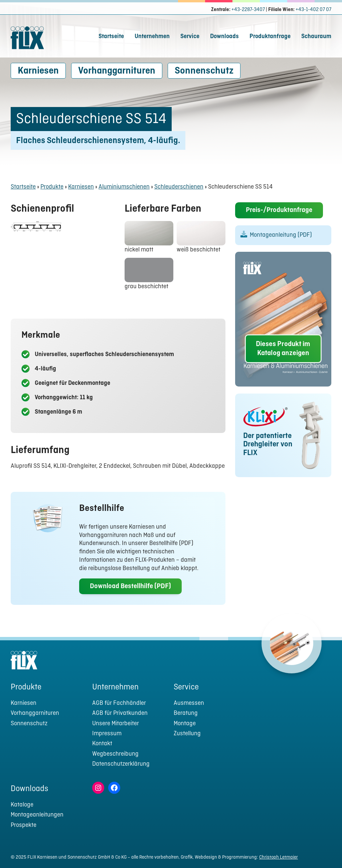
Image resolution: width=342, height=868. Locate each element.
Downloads (224, 37)
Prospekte (24, 825)
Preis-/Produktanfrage (279, 211)
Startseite (111, 37)
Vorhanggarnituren (117, 71)
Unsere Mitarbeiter (116, 724)
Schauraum (316, 37)
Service (190, 37)
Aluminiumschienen (124, 187)
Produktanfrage (270, 37)
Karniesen (38, 71)
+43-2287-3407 (248, 10)
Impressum (107, 734)
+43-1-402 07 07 (313, 10)
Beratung (186, 713)
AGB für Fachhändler (119, 703)
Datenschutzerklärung (121, 764)
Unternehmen (152, 37)
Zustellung (187, 734)
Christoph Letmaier (279, 857)
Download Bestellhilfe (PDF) (130, 586)
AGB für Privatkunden (120, 713)
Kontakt (102, 744)
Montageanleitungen (37, 815)
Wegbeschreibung (115, 754)
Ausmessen (189, 703)
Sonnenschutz (204, 71)
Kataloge (22, 805)
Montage (185, 724)
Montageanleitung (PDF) (281, 236)
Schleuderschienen (179, 187)
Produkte (52, 187)
